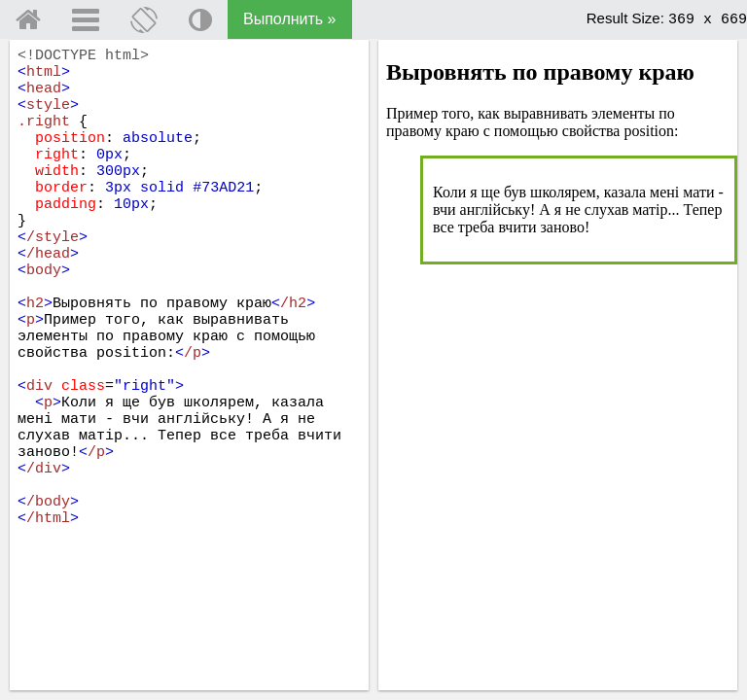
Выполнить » (290, 19)
